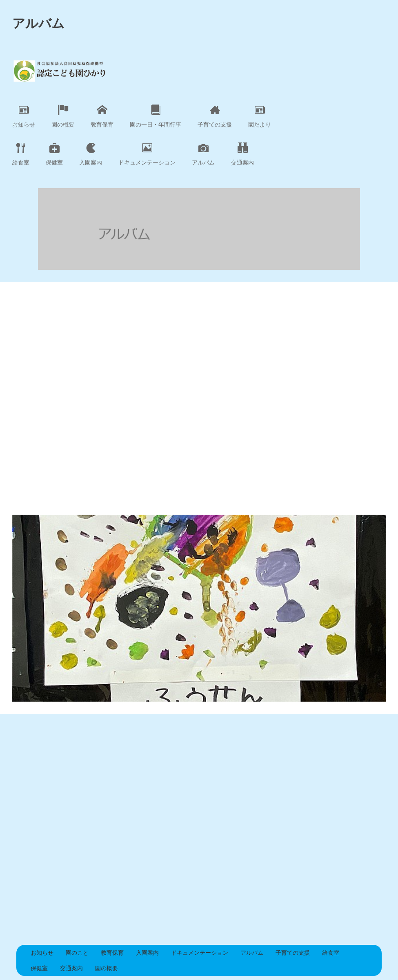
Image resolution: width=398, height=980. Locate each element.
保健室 (54, 154)
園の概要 (63, 116)
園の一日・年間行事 (156, 116)
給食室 (21, 154)
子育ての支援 (215, 116)
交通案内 (242, 154)
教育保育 (102, 116)
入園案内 (91, 154)
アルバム (203, 154)
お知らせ (24, 116)
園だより (260, 116)
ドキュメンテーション (147, 154)
